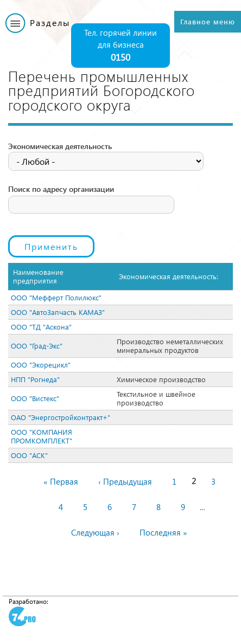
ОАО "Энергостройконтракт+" (61, 417)
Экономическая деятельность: (169, 276)
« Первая (61, 481)
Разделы (50, 22)
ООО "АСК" (29, 455)
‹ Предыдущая (125, 481)
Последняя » (163, 532)
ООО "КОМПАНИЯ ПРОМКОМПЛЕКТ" (42, 436)
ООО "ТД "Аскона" (41, 327)
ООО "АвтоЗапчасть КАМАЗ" (58, 312)
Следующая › (95, 532)
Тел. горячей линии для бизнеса (120, 46)
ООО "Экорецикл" (41, 365)
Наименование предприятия (38, 276)
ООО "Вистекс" (35, 398)
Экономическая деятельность (60, 146)
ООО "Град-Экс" (37, 346)
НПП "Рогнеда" (35, 379)
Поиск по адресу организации (61, 189)
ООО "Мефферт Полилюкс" (56, 297)
